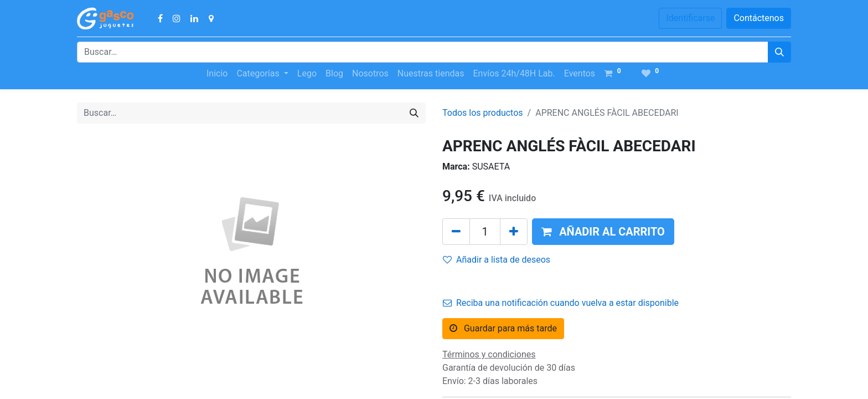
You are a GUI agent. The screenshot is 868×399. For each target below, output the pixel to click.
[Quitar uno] (456, 232)
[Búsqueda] (779, 52)
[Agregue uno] (514, 232)
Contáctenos (759, 18)
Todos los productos (483, 113)
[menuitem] (217, 74)
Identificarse (690, 18)
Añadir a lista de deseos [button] (497, 260)
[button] (603, 232)
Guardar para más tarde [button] (503, 328)
